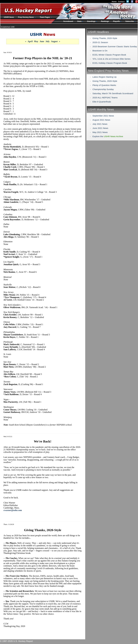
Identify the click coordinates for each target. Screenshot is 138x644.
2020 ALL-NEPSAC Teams (105, 98)
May (36, 41)
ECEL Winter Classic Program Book (109, 55)
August (54, 41)
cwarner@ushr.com (13, 510)
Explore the (108, 136)
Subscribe (130, 21)
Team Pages (45, 17)
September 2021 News (103, 116)
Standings (91, 21)
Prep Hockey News (26, 17)
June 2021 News (100, 128)
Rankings (105, 21)
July (47, 41)
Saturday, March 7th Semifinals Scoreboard (113, 93)
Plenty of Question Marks (104, 85)
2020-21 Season (100, 42)
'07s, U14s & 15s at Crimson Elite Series (111, 59)
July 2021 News (100, 124)
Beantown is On (100, 51)
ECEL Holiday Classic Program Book (110, 63)
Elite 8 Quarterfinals (102, 102)
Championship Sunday (103, 89)
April (30, 41)
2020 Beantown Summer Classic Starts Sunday (115, 46)
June (42, 41)
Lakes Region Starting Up (105, 77)
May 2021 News (100, 132)
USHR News (9, 17)
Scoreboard (68, 21)
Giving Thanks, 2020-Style (105, 38)
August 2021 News (101, 120)
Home (114, 2)
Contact (121, 2)
